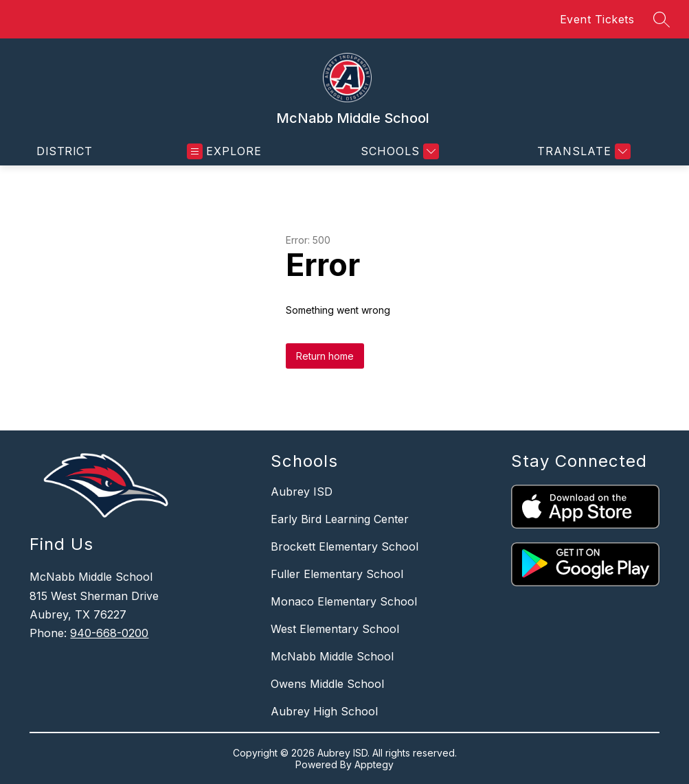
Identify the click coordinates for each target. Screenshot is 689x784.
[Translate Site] (582, 151)
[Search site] (662, 19)
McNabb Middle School (332, 656)
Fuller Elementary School (337, 574)
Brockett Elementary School (344, 546)
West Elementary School (335, 629)
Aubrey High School (324, 711)
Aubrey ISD (302, 492)
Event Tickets (597, 19)
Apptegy (374, 764)
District (64, 151)
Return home (325, 356)
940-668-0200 (109, 633)
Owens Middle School (327, 684)
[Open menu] (224, 151)
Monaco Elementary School (344, 601)
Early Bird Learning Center (340, 519)
